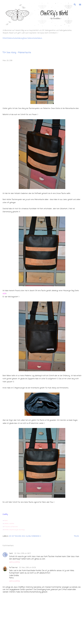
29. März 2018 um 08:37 (23, 553)
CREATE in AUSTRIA (9, 524)
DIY (10, 536)
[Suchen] (75, 4)
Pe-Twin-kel (13, 568)
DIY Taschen (16, 536)
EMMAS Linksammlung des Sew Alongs (14, 530)
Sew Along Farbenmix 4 (31, 536)
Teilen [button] (76, 536)
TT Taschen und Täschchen (11, 527)
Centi (11, 553)
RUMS (6, 521)
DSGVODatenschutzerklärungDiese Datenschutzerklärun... (23, 38)
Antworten (15, 562)
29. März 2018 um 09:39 (27, 568)
